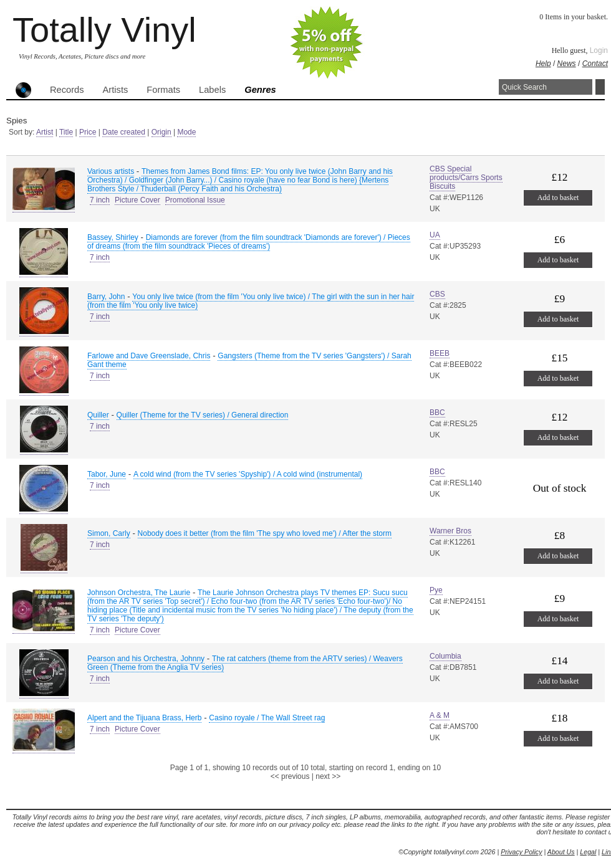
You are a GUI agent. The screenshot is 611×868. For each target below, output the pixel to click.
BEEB (440, 353)
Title (66, 132)
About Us (561, 852)
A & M (440, 715)
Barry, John (106, 297)
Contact (595, 64)
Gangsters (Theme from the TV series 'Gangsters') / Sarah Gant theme (249, 360)
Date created (124, 132)
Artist (45, 132)
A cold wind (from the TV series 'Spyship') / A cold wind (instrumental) (248, 474)
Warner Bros (450, 531)
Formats (163, 90)
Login (599, 50)
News (567, 64)
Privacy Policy (521, 852)
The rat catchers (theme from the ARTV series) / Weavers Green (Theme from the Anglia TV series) (245, 663)
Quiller (98, 415)
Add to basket (558, 198)
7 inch (100, 200)
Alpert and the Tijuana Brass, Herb (144, 718)
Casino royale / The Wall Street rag (267, 718)
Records (67, 90)
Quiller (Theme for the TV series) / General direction (203, 415)
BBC (437, 413)
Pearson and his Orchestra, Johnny (146, 659)
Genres (260, 90)
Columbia (445, 656)
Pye (436, 590)
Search (600, 87)
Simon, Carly (109, 533)
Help (543, 64)
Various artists (111, 171)
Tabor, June (107, 474)
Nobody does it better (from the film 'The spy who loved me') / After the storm (265, 533)
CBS (437, 294)
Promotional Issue (195, 200)
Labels (212, 90)
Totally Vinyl (104, 30)
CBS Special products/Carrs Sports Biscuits (466, 178)
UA (435, 235)
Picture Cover (137, 200)
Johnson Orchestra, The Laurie (139, 593)
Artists (116, 90)
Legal (588, 852)
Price (88, 132)
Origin (161, 132)
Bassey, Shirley (113, 237)
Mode (186, 132)
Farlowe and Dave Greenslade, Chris (149, 356)
